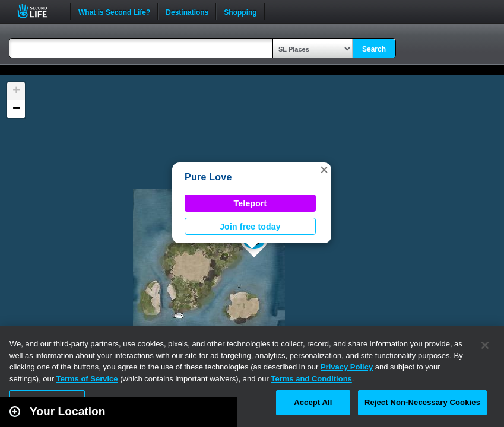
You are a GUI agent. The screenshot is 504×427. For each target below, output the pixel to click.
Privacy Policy (347, 367)
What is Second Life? (114, 11)
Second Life (39, 11)
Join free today (250, 227)
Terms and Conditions (312, 379)
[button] (324, 170)
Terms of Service (87, 379)
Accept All (313, 402)
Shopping (240, 11)
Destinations (187, 11)
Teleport (251, 203)
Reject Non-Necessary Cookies (422, 402)
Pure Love (208, 177)
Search (374, 49)
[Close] (485, 345)
